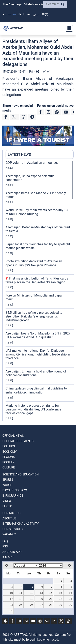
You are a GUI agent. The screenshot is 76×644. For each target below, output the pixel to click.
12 (32, 593)
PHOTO (7, 506)
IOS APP (8, 557)
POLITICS (9, 446)
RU (9, 14)
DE (20, 14)
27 (41, 605)
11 (21, 593)
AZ (4, 14)
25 (21, 605)
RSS (5, 546)
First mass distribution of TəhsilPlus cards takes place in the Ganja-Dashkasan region (37, 280)
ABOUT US (9, 518)
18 (21, 599)
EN (14, 14)
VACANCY (9, 534)
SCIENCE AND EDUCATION (21, 474)
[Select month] (26, 566)
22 (61, 599)
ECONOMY (10, 452)
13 (41, 593)
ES (29, 14)
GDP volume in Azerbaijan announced (32, 163)
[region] (40, 291)
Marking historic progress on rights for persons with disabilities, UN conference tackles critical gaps (33, 409)
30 (70, 605)
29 (61, 605)
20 (41, 599)
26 (32, 605)
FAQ (5, 541)
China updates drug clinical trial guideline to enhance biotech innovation (36, 390)
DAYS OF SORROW (15, 490)
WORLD (7, 485)
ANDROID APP (12, 552)
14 (51, 593)
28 (51, 605)
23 (70, 599)
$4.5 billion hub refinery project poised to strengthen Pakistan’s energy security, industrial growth (34, 316)
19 (32, 599)
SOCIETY (8, 462)
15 (61, 593)
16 (70, 593)
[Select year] (51, 566)
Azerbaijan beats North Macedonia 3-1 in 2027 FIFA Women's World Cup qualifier (38, 335)
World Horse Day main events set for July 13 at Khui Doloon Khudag (37, 212)
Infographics (13, 496)
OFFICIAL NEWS (13, 436)
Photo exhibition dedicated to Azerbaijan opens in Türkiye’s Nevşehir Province (34, 263)
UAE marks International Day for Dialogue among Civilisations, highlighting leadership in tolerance (38, 354)
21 (51, 599)
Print (34, 72)
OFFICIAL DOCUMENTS (18, 441)
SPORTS (8, 480)
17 (11, 599)
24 (11, 605)
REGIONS (9, 457)
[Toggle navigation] (68, 28)
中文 (45, 14)
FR (24, 14)
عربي (36, 14)
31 (11, 611)
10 (11, 593)
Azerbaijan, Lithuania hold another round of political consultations (36, 373)
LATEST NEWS (19, 154)
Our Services (13, 529)
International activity (21, 524)
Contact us (11, 513)
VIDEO (7, 501)
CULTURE (9, 467)
